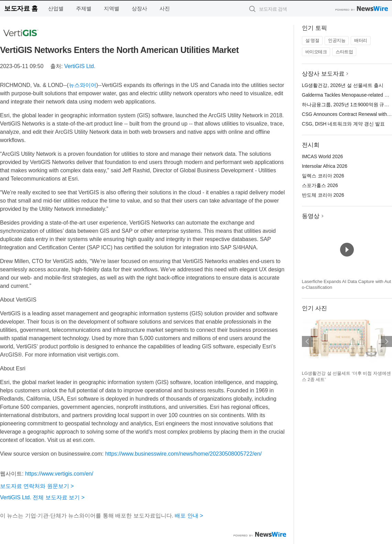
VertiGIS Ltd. (80, 66)
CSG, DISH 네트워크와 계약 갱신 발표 (343, 124)
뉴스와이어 (83, 85)
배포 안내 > (189, 516)
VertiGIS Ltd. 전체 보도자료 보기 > (42, 497)
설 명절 (312, 40)
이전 (307, 341)
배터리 (361, 40)
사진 (165, 8)
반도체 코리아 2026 (323, 195)
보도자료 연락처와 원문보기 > (37, 486)
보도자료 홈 (21, 8)
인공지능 (337, 40)
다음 (386, 341)
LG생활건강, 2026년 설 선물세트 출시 (343, 85)
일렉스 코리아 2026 (323, 176)
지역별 (112, 8)
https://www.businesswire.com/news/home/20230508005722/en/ (183, 454)
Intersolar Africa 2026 (325, 166)
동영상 (311, 216)
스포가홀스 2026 (320, 185)
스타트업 (344, 52)
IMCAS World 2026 (323, 156)
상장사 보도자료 (323, 74)
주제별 (84, 8)
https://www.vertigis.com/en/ (59, 474)
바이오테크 (316, 52)
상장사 (139, 8)
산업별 (56, 8)
